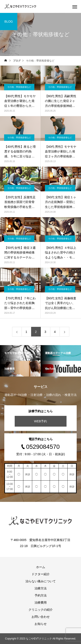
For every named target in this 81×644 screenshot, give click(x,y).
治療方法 (41, 588)
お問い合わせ (41, 617)
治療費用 (41, 603)
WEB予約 (41, 421)
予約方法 (41, 595)
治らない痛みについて (41, 581)
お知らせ (41, 624)
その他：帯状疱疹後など (19, 87)
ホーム (41, 567)
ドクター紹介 (41, 574)
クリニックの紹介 (41, 610)
